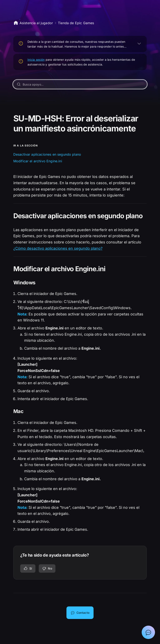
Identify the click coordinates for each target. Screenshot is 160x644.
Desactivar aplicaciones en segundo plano (47, 154)
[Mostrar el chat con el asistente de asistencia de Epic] (148, 632)
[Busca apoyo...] (80, 84)
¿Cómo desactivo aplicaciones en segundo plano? (58, 248)
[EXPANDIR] (139, 43)
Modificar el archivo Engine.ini (38, 161)
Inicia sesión (36, 60)
